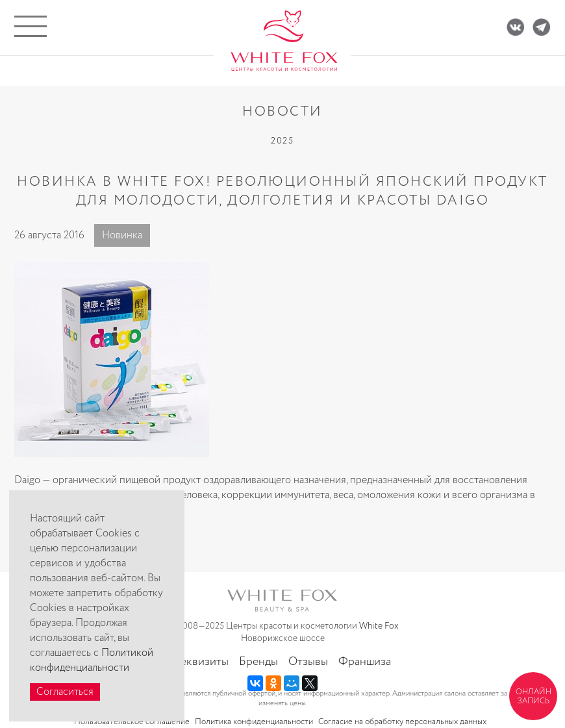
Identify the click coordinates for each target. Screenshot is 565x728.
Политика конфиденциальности (254, 722)
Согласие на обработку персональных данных (402, 722)
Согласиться (65, 692)
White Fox (379, 626)
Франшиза (365, 662)
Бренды (258, 662)
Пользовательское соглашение (132, 722)
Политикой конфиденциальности (92, 660)
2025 (282, 141)
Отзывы (308, 662)
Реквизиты (202, 662)
